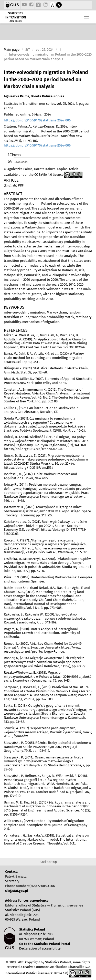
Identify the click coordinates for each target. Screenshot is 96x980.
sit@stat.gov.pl (17, 891)
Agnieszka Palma (17, 96)
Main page (12, 50)
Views (17, 155)
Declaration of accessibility (40, 948)
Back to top (48, 862)
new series (16, 21)
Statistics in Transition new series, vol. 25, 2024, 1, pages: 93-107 (46, 106)
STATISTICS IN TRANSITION (16, 15)
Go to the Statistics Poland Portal (45, 944)
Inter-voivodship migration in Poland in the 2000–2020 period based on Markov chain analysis (46, 80)
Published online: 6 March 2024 (27, 114)
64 (10, 161)
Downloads (20, 162)
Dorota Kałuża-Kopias (47, 96)
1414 (10, 155)
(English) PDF (14, 185)
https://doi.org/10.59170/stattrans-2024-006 (37, 120)
